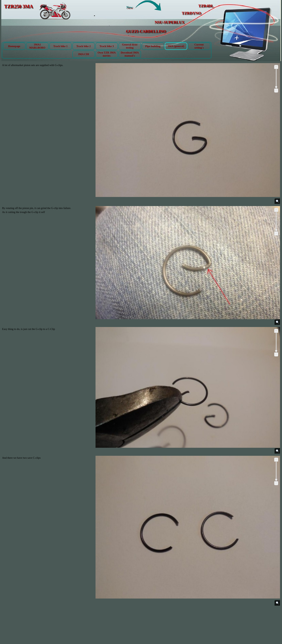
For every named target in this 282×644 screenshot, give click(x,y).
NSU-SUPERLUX (170, 22)
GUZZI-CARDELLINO (146, 31)
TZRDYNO (191, 13)
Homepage (14, 46)
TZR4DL (206, 6)
